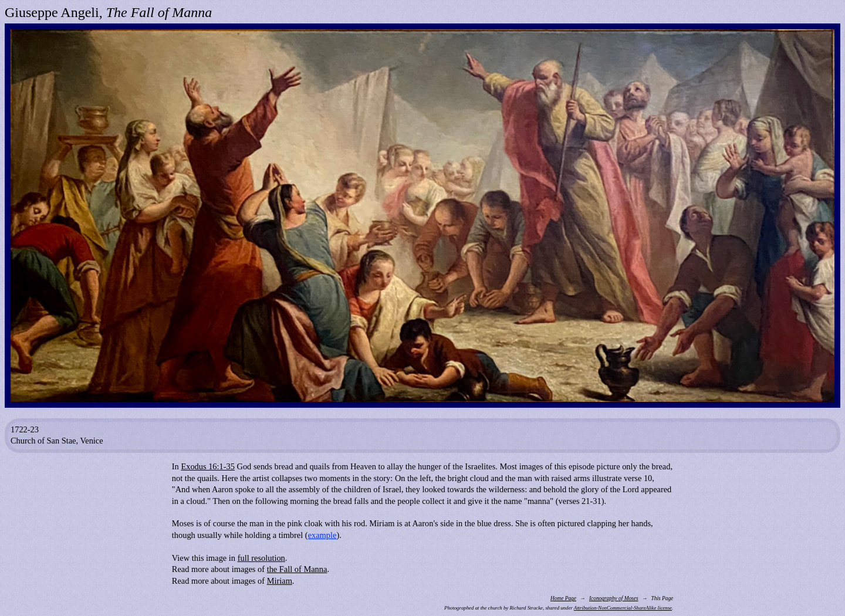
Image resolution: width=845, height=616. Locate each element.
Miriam (280, 581)
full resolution (261, 558)
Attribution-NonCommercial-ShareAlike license (623, 608)
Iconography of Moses (614, 598)
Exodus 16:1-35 (208, 466)
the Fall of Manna (297, 569)
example (322, 535)
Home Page (563, 598)
